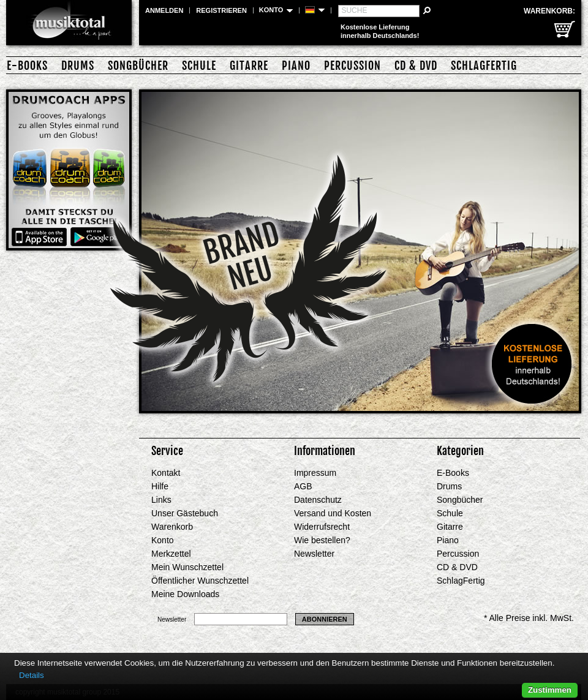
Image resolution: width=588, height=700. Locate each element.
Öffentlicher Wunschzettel (200, 581)
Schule (199, 66)
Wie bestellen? (322, 540)
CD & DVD (416, 66)
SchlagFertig (484, 66)
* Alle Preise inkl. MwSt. (529, 618)
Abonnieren (325, 619)
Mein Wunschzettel (187, 567)
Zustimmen (550, 690)
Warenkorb (172, 527)
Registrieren (221, 10)
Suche (354, 10)
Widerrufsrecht (322, 527)
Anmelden (164, 10)
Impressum (315, 473)
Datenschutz (318, 500)
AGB (303, 486)
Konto (163, 540)
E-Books (27, 66)
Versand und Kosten (333, 513)
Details (32, 675)
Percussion (352, 66)
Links (161, 500)
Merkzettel (171, 554)
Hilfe (160, 486)
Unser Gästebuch (185, 513)
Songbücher (138, 66)
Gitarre (249, 66)
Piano (296, 66)
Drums (78, 66)
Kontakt (166, 473)
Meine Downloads (185, 594)
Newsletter (314, 554)
